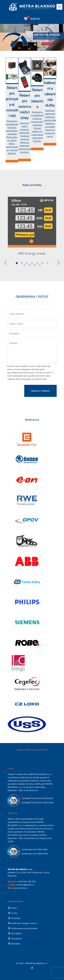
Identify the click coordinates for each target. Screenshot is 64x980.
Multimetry (25, 133)
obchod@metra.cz (25, 885)
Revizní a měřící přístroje (25, 126)
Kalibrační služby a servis (24, 923)
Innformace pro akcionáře (24, 928)
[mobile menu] (59, 7)
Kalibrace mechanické (50, 118)
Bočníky (12, 153)
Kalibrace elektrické (50, 112)
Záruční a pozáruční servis (50, 133)
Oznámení (17, 938)
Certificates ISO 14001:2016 (35, 854)
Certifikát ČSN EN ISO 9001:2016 (37, 798)
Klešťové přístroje (25, 138)
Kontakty (16, 944)
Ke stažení (17, 933)
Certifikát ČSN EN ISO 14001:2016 (37, 803)
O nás (14, 913)
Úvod (14, 908)
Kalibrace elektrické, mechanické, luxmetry (25, 147)
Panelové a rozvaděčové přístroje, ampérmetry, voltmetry (12, 127)
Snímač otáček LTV (37, 130)
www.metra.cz (20, 888)
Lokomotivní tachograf (37, 136)
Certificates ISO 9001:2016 (34, 849)
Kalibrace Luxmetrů (50, 125)
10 (40, 265)
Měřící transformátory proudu (12, 147)
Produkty (16, 918)
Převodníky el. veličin (12, 139)
